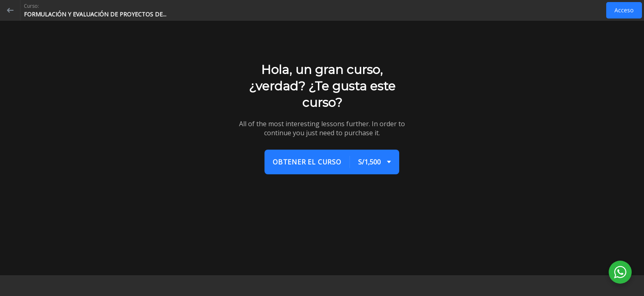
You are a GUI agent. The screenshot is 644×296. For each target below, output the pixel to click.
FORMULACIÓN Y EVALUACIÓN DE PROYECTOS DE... (95, 14)
